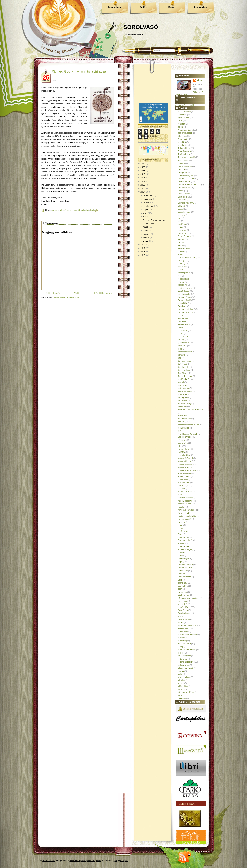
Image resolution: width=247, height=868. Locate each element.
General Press (184, 297)
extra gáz (182, 261)
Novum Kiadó (184, 513)
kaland (181, 382)
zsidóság (182, 698)
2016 (143, 185)
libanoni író (183, 443)
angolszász (183, 145)
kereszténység (184, 404)
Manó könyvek (184, 473)
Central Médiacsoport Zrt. (189, 185)
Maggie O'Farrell (185, 458)
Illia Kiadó (182, 346)
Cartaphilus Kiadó (186, 179)
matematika (183, 479)
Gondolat (182, 306)
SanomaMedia (184, 577)
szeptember (148, 206)
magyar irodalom (185, 464)
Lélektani (182, 440)
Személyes (183, 610)
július (145, 213)
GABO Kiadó (184, 291)
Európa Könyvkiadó (187, 258)
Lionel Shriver (184, 449)
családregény (184, 212)
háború (181, 315)
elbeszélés (183, 233)
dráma (181, 227)
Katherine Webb (185, 391)
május (146, 227)
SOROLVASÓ (141, 27)
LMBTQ (181, 452)
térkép (181, 647)
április (146, 230)
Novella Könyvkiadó (187, 510)
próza (180, 556)
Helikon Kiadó (184, 324)
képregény (182, 400)
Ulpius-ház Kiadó (185, 668)
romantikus (183, 571)
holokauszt (183, 331)
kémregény (183, 397)
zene (180, 695)
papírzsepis (183, 531)
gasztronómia (184, 294)
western (181, 689)
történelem (183, 659)
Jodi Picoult (183, 367)
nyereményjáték (185, 519)
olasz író (182, 522)
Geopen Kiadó (184, 300)
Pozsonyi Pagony (186, 549)
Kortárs (143, 7)
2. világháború (184, 112)
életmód (181, 239)
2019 (143, 174)
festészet (182, 267)
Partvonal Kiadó (185, 540)
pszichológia (183, 558)
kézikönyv (182, 406)
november (147, 199)
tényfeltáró (182, 638)
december (147, 195)
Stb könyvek (183, 595)
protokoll (182, 552)
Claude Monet (184, 194)
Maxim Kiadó (184, 483)
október (146, 202)
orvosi (180, 528)
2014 (143, 192)
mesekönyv (183, 485)
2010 (143, 255)
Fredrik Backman (185, 288)
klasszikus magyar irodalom (190, 410)
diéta (180, 218)
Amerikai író (183, 139)
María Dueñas (184, 476)
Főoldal (77, 293)
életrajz (181, 242)
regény (75, 210)
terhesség (182, 641)
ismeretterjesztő (185, 352)
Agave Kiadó (183, 118)
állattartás (182, 136)
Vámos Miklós (184, 677)
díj (179, 221)
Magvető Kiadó (185, 461)
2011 (143, 252)
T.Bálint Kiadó (184, 628)
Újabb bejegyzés (53, 293)
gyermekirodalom (186, 309)
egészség (182, 230)
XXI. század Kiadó (186, 692)
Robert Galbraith (185, 565)
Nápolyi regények (186, 501)
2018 (143, 178)
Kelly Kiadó (183, 394)
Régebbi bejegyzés (103, 293)
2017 (143, 181)
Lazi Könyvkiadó (185, 437)
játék (180, 358)
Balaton (181, 163)
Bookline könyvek (186, 175)
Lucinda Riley (184, 455)
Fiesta (181, 270)
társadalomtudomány (187, 635)
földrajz (181, 282)
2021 (143, 171)
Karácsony (183, 385)
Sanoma (182, 574)
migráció (182, 489)
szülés (181, 622)
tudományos (183, 665)
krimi (69, 210)
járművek (182, 355)
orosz (180, 525)
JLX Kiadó (182, 364)
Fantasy (181, 264)
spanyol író (183, 586)
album (181, 127)
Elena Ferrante (185, 236)
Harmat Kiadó (184, 318)
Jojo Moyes (183, 373)
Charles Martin (184, 188)
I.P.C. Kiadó (183, 337)
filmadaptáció (184, 273)
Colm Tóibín (183, 197)
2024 (143, 163)
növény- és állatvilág (187, 516)
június (146, 217)
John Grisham (184, 370)
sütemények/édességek (188, 598)
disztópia (182, 224)
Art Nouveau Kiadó (186, 157)
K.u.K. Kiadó (183, 379)
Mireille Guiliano (185, 492)
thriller (93, 210)
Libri (180, 446)
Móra (180, 495)
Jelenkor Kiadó (185, 361)
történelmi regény (186, 662)
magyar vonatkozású (187, 470)
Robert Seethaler (185, 568)
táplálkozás (183, 631)
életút (180, 245)
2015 (143, 188)
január (146, 241)
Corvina (181, 206)
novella (181, 507)
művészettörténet (186, 498)
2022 (143, 167)
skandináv (182, 583)
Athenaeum (183, 160)
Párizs (181, 534)
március (146, 234)
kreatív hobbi (184, 428)
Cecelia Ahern (184, 181)
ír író (180, 349)
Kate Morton (183, 388)
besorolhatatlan (185, 166)
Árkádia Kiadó (184, 154)
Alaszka (181, 124)
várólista (182, 680)
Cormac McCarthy (186, 203)
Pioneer (181, 543)
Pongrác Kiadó (184, 546)
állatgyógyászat (185, 133)
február (146, 237)
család (181, 209)
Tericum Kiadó (184, 644)
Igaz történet (183, 343)
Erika (199, 80)
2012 (143, 248)
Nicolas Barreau (185, 504)
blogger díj (182, 172)
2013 (143, 244)
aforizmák (182, 115)
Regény (172, 7)
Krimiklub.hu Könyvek (188, 434)
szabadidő (182, 604)
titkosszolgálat (184, 656)
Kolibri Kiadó (183, 416)
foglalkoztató (183, 279)
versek (181, 683)
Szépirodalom (115, 7)
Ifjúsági (181, 340)
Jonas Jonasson (185, 376)
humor (181, 333)
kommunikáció (184, 419)
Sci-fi (180, 580)
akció (180, 121)
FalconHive (75, 860)
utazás (181, 671)
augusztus (147, 210)
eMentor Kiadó (184, 248)
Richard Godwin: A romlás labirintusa (79, 71)
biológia (181, 169)
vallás (180, 674)
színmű (181, 616)
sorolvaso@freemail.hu (185, 105)
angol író (182, 142)
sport (180, 589)
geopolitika (183, 303)
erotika (181, 252)
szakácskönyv (184, 607)
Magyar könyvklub (186, 467)
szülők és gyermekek (187, 625)
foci (179, 276)
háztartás (182, 321)
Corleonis (182, 200)
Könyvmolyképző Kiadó (188, 425)
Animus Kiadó (184, 148)
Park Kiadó (183, 537)
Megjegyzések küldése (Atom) (67, 297)
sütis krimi (182, 601)
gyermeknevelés (185, 312)
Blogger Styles (121, 860)
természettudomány (187, 650)
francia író (182, 285)
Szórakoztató (200, 7)
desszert (182, 215)
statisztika (182, 592)
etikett (180, 254)
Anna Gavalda (184, 151)
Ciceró (181, 191)
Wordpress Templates (91, 860)
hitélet (180, 327)
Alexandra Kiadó (59, 210)
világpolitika (183, 686)
